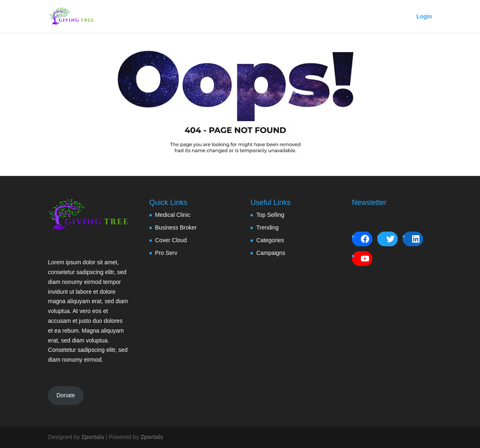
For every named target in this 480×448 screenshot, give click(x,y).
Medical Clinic (173, 215)
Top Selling (270, 215)
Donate (66, 395)
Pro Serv (166, 253)
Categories (270, 240)
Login (424, 17)
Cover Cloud (171, 240)
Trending (267, 227)
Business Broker (176, 227)
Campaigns (271, 253)
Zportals (93, 437)
